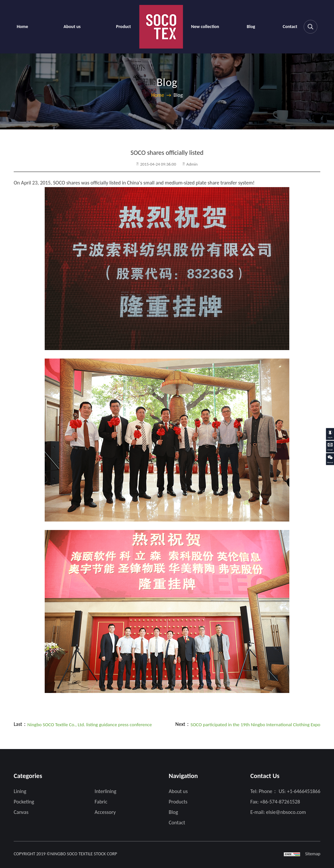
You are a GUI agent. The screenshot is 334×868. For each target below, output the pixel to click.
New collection (205, 27)
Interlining (105, 791)
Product (124, 27)
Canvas (21, 812)
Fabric (101, 802)
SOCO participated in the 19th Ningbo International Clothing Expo (255, 725)
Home (22, 27)
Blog (251, 27)
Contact (290, 27)
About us (72, 27)
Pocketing (24, 802)
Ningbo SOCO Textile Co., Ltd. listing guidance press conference (90, 725)
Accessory (105, 812)
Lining (20, 791)
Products (178, 802)
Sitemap (313, 854)
